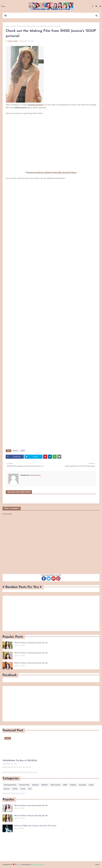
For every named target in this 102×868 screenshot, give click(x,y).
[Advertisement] (51, 613)
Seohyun (73, 785)
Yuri (30, 789)
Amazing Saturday (10, 785)
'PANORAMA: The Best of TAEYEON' (20, 761)
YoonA (23, 789)
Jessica (15, 451)
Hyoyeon (35, 785)
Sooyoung (83, 785)
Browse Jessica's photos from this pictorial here (52, 172)
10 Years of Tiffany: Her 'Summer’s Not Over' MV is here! (35, 826)
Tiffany (15, 789)
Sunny (91, 785)
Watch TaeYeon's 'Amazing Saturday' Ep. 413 (31, 653)
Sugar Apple (13, 41)
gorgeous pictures (36, 105)
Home (8, 26)
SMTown (45, 785)
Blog (19, 865)
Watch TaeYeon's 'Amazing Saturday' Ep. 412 (31, 663)
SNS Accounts (55, 785)
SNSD (13, 26)
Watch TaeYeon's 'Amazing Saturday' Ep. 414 (31, 643)
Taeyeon (7, 789)
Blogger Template (38, 865)
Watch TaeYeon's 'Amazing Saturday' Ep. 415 (31, 806)
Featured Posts (24, 785)
